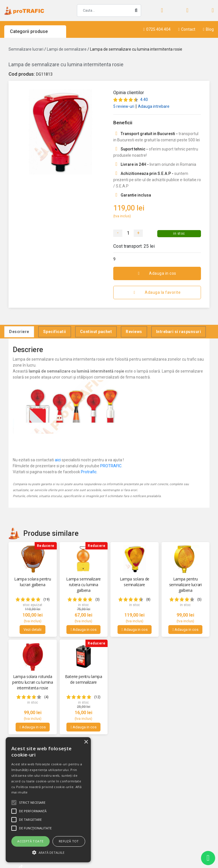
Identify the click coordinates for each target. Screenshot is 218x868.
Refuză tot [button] (69, 841)
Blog (208, 29)
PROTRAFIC (111, 466)
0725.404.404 (157, 29)
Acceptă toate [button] (30, 841)
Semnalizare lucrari (26, 49)
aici (58, 460)
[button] (48, 852)
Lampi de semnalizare (67, 49)
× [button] (86, 742)
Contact (187, 29)
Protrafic (89, 472)
